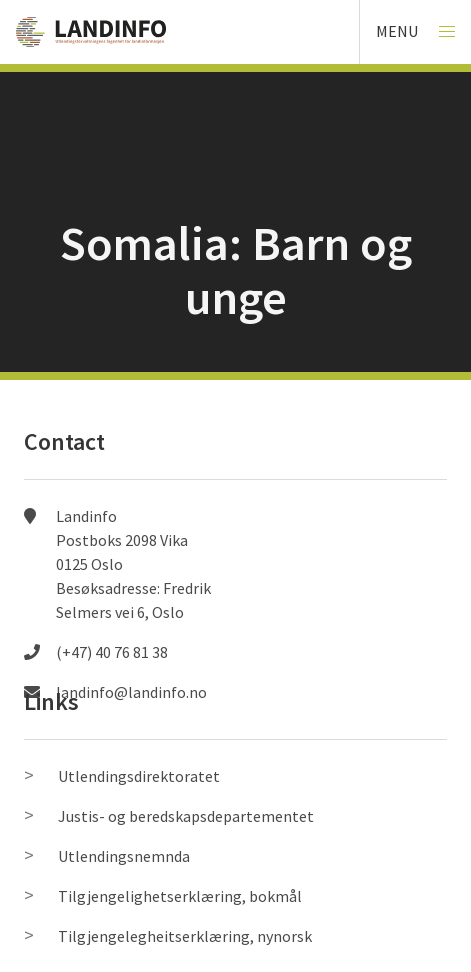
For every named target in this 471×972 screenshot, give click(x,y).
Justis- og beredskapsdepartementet (186, 816)
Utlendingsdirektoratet (139, 776)
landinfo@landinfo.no (131, 692)
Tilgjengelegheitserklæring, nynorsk (185, 936)
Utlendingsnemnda (124, 856)
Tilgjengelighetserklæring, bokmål (180, 896)
